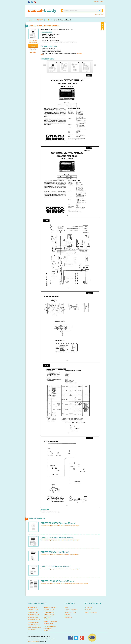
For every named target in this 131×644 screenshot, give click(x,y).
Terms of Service (70, 612)
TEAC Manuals (48, 624)
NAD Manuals (32, 630)
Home (30, 20)
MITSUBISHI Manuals (34, 627)
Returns (68, 615)
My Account (89, 607)
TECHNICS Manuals (50, 626)
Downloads (96, 2)
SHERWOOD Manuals (50, 621)
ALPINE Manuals (33, 610)
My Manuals (89, 610)
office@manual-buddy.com (33, 641)
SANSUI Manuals (49, 615)
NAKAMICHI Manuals (50, 607)
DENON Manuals (33, 617)
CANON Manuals (33, 612)
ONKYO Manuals (49, 610)
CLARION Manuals (34, 615)
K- (49, 20)
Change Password (91, 612)
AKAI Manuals (32, 607)
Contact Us (68, 617)
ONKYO (40, 20)
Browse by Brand (99, 14)
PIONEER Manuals (49, 612)
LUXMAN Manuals (33, 622)
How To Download (71, 610)
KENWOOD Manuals (34, 620)
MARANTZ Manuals (34, 625)
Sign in (101, 2)
